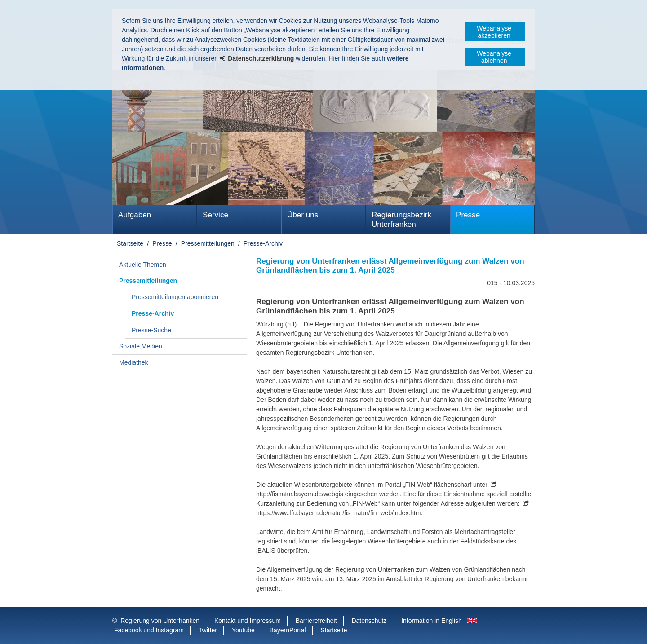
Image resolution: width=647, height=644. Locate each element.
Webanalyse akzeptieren (494, 32)
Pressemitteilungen (208, 243)
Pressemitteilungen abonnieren (175, 297)
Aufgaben (135, 215)
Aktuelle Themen (143, 265)
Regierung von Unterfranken (160, 621)
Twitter (208, 630)
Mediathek (134, 362)
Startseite (130, 243)
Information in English (432, 621)
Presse (468, 215)
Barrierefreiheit (316, 621)
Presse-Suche (151, 330)
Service (215, 215)
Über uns (303, 215)
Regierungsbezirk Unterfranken (401, 220)
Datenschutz (369, 621)
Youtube (243, 630)
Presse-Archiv (263, 243)
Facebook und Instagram (149, 630)
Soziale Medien (141, 346)
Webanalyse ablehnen (494, 57)
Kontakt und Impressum (248, 621)
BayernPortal (288, 630)
